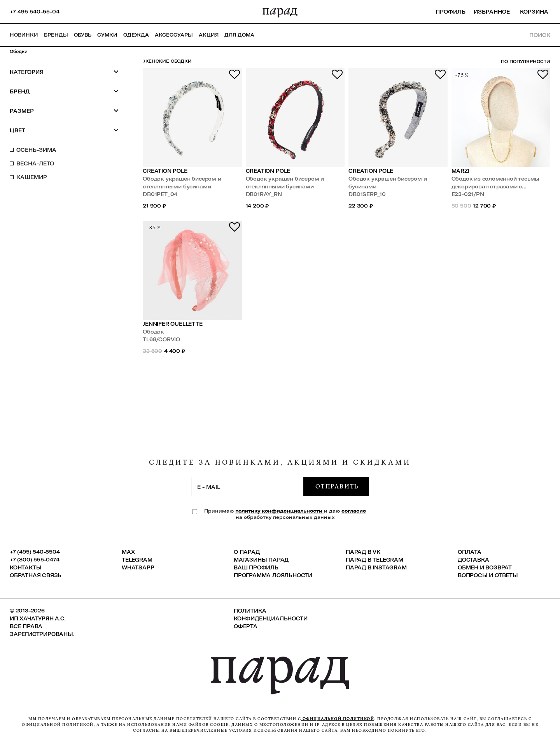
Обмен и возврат (485, 567)
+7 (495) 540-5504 (35, 552)
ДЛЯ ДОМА (239, 35)
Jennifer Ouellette (173, 324)
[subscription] (247, 487)
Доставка (473, 560)
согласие (354, 511)
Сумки (107, 35)
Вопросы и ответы (488, 575)
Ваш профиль (256, 567)
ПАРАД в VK (363, 552)
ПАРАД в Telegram (374, 560)
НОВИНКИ (24, 35)
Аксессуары (174, 35)
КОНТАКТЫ (25, 567)
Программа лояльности (273, 575)
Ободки (19, 51)
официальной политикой (338, 719)
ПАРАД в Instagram (376, 567)
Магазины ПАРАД (261, 560)
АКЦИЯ (209, 35)
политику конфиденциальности (280, 511)
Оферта (246, 626)
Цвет (64, 130)
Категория (64, 72)
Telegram (137, 560)
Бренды (56, 35)
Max (128, 552)
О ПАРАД (247, 552)
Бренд (64, 91)
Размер (64, 111)
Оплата (470, 552)
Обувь (83, 35)
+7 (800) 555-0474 (35, 560)
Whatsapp (138, 567)
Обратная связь (36, 575)
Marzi (460, 171)
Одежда (136, 35)
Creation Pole (165, 171)
